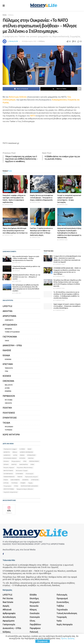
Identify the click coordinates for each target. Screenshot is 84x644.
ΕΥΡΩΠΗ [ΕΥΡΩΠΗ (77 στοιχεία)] (22, 458)
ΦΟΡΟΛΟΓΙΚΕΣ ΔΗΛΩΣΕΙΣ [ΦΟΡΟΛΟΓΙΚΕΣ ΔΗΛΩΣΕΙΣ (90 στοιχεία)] (29, 486)
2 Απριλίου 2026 (62, 240)
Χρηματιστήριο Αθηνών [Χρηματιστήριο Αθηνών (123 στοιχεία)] (25, 489)
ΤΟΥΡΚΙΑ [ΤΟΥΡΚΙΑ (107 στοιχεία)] (14, 483)
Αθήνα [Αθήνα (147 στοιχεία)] (15, 452)
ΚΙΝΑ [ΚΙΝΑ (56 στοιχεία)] (32, 464)
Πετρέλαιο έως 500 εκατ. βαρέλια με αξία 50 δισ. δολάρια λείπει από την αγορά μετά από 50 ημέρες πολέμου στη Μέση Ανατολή (67, 283)
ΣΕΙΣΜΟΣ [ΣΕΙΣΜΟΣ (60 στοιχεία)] (25, 480)
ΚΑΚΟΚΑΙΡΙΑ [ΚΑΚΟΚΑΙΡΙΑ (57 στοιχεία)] (24, 464)
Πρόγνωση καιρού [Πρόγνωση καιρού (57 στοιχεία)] (31, 477)
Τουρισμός (9, 430)
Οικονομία (8, 381)
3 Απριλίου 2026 (8, 235)
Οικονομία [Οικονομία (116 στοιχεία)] (30, 474)
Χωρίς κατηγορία (11, 435)
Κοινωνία (8, 359)
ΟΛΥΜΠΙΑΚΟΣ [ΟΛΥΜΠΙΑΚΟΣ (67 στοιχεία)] (8, 474)
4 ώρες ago (17, 263)
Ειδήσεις (11, 15)
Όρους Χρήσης (68, 638)
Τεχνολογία (9, 368)
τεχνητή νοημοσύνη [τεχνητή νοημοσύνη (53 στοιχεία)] (10, 492)
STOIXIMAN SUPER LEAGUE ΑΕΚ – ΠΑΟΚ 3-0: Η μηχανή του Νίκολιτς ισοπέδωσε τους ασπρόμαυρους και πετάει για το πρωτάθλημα (67, 271)
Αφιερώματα (9, 320)
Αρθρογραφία (9, 316)
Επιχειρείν (8, 391)
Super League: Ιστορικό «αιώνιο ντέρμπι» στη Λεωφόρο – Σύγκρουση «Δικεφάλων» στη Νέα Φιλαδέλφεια (67, 306)
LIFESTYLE (7, 306)
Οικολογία (8, 403)
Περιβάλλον (9, 396)
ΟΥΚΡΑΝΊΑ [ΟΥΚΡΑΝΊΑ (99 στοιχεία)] (19, 474)
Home (5, 15)
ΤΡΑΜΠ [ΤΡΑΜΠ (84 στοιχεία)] (23, 483)
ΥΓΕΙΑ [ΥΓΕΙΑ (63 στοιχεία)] (16, 486)
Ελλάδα (6, 355)
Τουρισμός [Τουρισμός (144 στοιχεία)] (7, 486)
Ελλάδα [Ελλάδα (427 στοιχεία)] (6, 461)
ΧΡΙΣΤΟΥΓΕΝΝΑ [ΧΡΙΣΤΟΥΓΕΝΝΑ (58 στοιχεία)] (9, 489)
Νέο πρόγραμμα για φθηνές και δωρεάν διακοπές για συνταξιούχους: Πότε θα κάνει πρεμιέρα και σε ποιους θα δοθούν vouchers (26, 288)
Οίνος (7, 341)
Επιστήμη (8, 364)
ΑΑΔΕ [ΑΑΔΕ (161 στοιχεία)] (30, 449)
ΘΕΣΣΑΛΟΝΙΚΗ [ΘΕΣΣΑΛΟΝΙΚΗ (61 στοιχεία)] (34, 461)
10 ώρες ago (17, 293)
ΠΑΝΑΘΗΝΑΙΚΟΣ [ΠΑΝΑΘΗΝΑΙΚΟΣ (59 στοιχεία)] (9, 477)
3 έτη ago (16, 271)
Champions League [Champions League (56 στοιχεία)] (10, 449)
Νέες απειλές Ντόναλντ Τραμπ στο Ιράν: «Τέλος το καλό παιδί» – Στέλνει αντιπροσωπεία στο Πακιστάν (26, 259)
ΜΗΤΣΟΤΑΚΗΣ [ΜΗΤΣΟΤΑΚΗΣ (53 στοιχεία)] (8, 471)
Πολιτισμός (9, 413)
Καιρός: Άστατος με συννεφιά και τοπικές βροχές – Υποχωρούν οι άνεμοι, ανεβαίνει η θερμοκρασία (41, 198)
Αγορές (7, 388)
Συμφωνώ (43, 641)
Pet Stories (9, 400)
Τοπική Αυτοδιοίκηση (12, 332)
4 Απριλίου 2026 (8, 205)
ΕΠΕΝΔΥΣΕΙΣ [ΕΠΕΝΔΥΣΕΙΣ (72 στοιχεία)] (31, 455)
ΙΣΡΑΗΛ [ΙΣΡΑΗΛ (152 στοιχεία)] (6, 464)
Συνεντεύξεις (10, 418)
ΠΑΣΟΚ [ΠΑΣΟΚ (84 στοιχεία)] (20, 477)
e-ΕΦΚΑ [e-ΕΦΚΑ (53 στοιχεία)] (22, 449)
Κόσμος (7, 376)
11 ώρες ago (17, 281)
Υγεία (6, 371)
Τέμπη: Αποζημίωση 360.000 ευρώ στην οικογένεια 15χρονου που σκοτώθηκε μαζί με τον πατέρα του (15, 231)
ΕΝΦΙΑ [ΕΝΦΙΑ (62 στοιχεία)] (22, 455)
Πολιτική (7, 408)
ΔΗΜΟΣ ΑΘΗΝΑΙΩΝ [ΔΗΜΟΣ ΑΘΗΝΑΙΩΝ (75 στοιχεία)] (26, 452)
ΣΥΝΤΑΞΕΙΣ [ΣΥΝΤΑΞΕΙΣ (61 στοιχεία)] (35, 480)
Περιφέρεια (8, 329)
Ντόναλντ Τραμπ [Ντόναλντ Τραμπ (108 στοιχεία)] (22, 471)
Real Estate (9, 385)
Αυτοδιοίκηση (10, 325)
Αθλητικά (7, 311)
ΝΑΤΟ (33, 116)
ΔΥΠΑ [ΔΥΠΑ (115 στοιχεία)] (15, 455)
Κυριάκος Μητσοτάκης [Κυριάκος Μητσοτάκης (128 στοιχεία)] (25, 468)
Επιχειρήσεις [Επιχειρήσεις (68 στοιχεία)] (16, 461)
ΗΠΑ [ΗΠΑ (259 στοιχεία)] (25, 461)
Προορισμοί (9, 427)
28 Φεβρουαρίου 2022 (29, 41)
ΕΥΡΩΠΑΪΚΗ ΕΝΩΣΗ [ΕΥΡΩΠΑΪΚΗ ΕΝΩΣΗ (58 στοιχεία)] (10, 458)
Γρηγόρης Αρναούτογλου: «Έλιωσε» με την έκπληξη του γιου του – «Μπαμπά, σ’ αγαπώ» (26, 277)
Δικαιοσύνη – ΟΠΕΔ (12, 346)
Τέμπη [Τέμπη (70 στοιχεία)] (30, 483)
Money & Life (14, 41)
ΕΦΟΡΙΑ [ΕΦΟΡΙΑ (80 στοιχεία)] (31, 458)
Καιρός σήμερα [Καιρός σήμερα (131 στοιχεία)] (9, 468)
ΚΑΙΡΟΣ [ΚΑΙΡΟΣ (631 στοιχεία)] (14, 464)
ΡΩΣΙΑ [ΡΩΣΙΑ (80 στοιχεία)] (6, 480)
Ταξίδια (6, 423)
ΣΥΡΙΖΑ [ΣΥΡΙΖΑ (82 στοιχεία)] (6, 483)
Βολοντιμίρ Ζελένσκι (18, 97)
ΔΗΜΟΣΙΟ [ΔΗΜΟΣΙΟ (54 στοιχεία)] (7, 455)
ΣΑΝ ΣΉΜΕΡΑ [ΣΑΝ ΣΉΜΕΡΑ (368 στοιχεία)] (15, 480)
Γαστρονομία (10, 337)
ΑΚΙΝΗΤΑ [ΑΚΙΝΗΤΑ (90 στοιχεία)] (7, 452)
